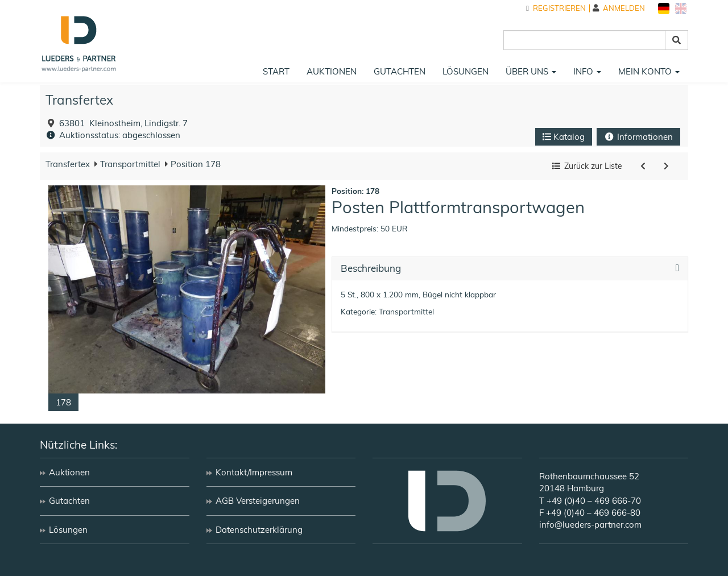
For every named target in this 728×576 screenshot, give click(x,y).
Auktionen (332, 71)
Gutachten (400, 71)
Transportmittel (129, 164)
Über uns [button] (531, 71)
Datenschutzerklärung (259, 530)
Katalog (564, 137)
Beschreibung (371, 268)
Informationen (638, 137)
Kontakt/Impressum (254, 472)
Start (276, 71)
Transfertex (79, 100)
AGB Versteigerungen (258, 501)
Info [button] (587, 71)
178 (63, 402)
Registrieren (556, 8)
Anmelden (619, 8)
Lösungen (466, 71)
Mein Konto (649, 71)
